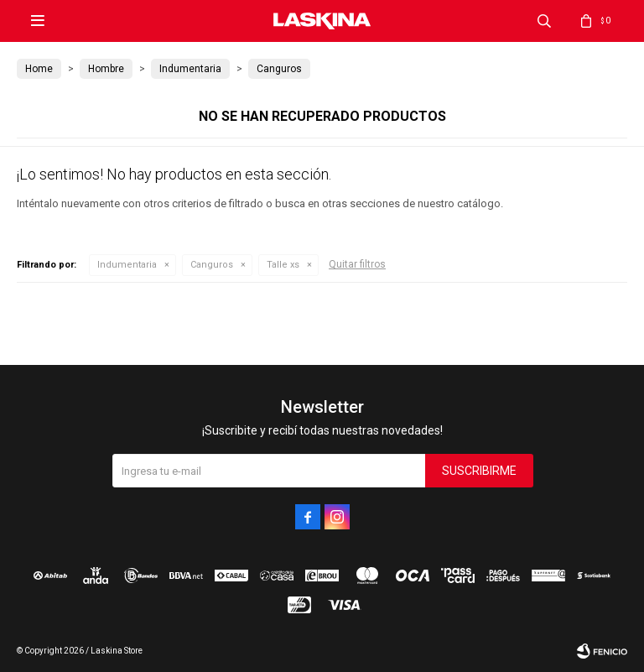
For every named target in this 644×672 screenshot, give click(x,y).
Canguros (212, 265)
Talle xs (283, 265)
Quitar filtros (357, 264)
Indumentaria (127, 265)
